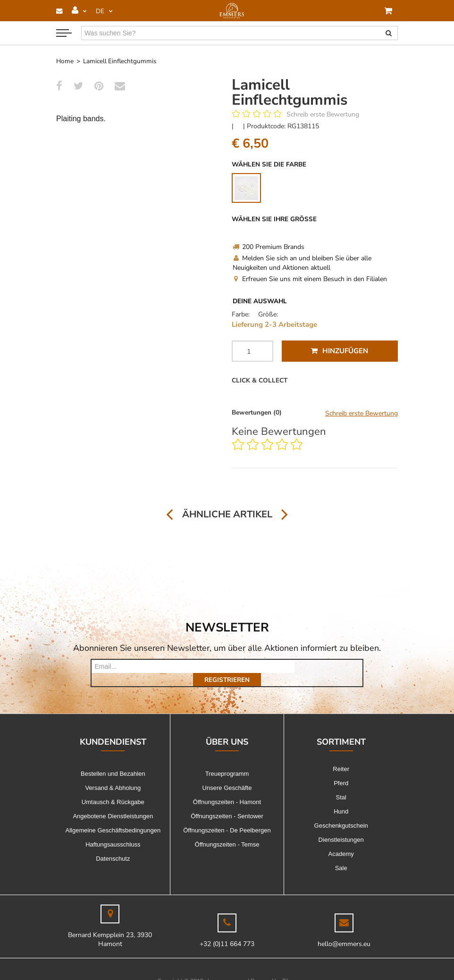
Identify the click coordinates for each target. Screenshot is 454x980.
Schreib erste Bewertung (323, 114)
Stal (341, 784)
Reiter (341, 756)
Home (65, 61)
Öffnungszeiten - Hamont (227, 789)
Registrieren (328, 667)
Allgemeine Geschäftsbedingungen (113, 817)
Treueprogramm (227, 760)
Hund (341, 798)
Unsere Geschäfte (227, 775)
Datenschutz (113, 845)
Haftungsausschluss (113, 831)
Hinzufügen (340, 351)
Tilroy (290, 968)
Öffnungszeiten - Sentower (227, 803)
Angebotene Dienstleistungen (113, 803)
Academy (341, 841)
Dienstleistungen (341, 826)
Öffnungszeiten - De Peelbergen (227, 817)
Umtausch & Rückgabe (113, 789)
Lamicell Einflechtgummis (120, 61)
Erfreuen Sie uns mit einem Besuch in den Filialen (310, 279)
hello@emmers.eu (344, 931)
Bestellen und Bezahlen (113, 760)
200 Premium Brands (269, 247)
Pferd (341, 770)
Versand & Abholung (113, 775)
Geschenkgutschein (341, 812)
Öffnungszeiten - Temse (227, 831)
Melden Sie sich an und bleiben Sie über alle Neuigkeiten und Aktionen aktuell (302, 263)
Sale (341, 855)
